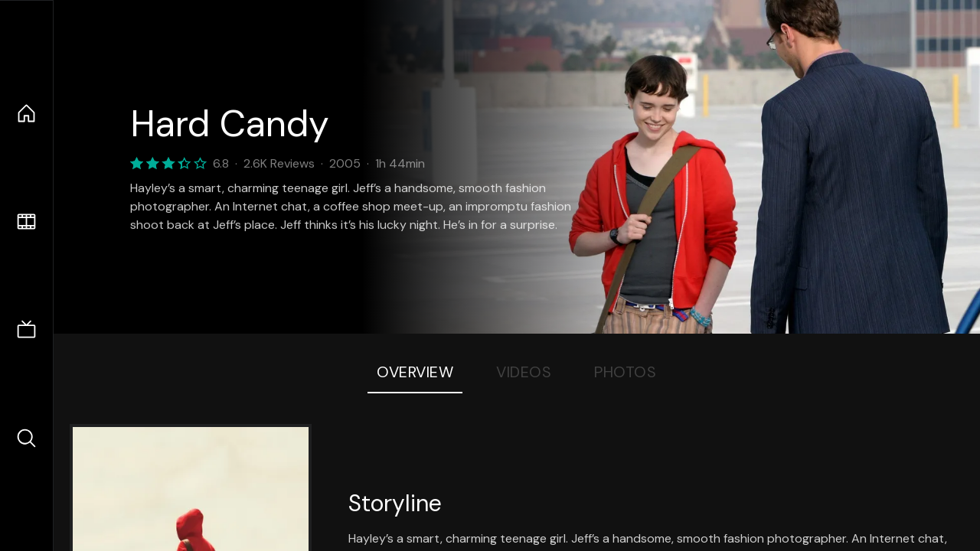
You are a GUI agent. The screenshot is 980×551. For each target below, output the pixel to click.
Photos (625, 372)
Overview (415, 372)
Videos (524, 372)
